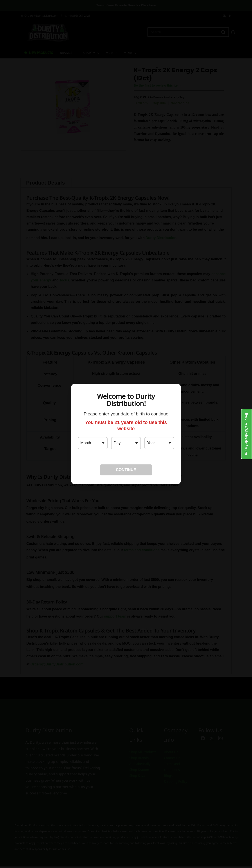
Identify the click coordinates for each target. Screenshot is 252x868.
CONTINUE (126, 470)
